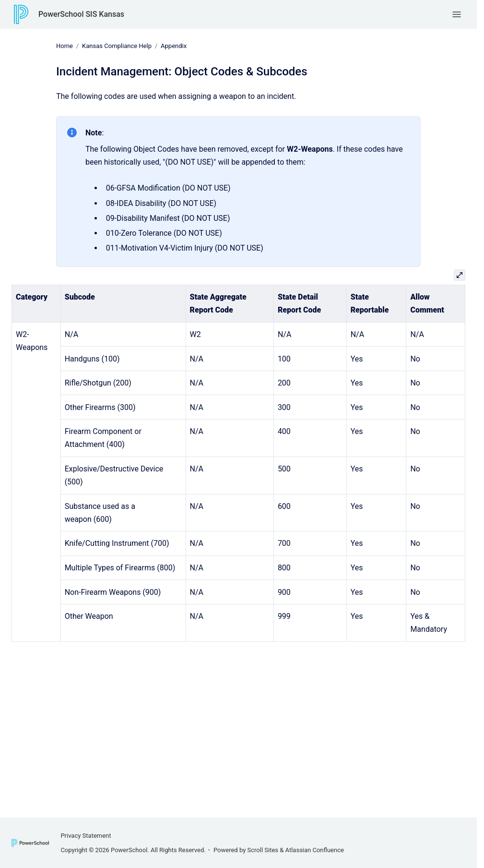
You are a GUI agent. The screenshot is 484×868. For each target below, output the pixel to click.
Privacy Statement (86, 836)
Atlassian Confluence (315, 850)
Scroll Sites (263, 850)
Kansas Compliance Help (117, 46)
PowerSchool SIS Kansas (81, 14)
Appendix (174, 46)
